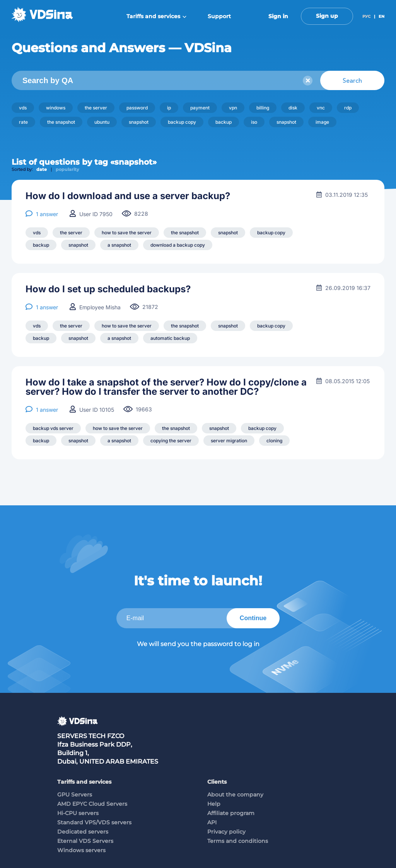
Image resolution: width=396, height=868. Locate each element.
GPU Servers (75, 795)
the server (96, 108)
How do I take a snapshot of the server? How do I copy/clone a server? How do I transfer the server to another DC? (166, 387)
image (322, 122)
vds (23, 108)
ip (169, 108)
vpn (233, 108)
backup (224, 122)
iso (254, 122)
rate (23, 122)
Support (219, 16)
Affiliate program (231, 813)
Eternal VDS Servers (85, 841)
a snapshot (119, 245)
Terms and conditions (238, 841)
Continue (253, 618)
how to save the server (127, 233)
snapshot (139, 122)
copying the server (171, 441)
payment (200, 108)
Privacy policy (226, 832)
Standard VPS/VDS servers (94, 822)
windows (56, 108)
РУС (366, 16)
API (212, 822)
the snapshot (61, 122)
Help (214, 804)
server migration (229, 441)
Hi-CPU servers (78, 813)
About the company (235, 795)
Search (352, 80)
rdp (348, 108)
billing (263, 108)
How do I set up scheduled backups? (108, 289)
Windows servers (81, 850)
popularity (67, 169)
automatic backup (170, 338)
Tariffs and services (156, 16)
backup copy (182, 122)
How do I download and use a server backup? (128, 196)
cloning (274, 441)
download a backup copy (178, 245)
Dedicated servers (83, 832)
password (137, 108)
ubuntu (102, 122)
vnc (321, 108)
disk (293, 108)
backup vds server (53, 428)
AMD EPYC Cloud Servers (92, 804)
